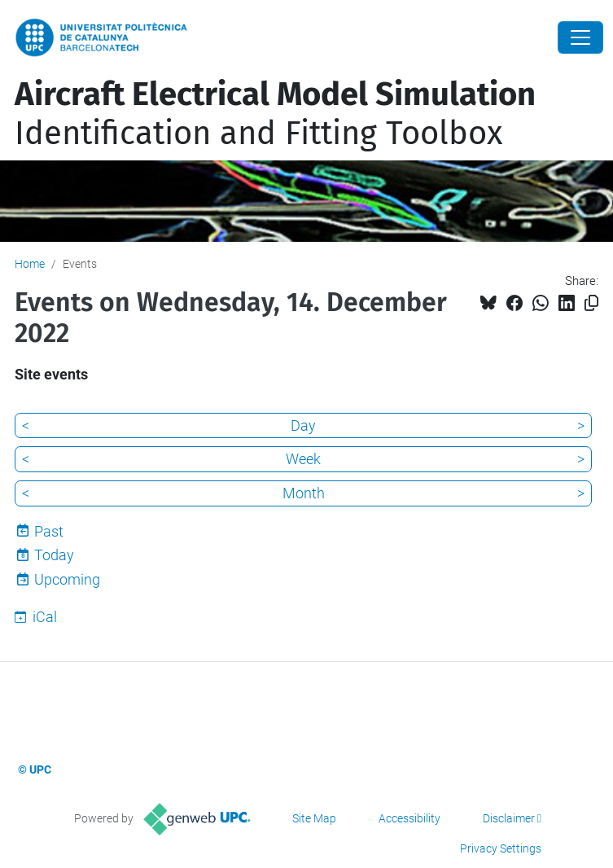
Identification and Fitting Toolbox (275, 114)
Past (49, 531)
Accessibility (409, 818)
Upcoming (67, 579)
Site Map (314, 818)
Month (304, 493)
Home (30, 264)
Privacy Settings (501, 848)
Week (303, 459)
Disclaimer (509, 818)
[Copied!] (591, 303)
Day (303, 425)
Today (54, 555)
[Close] (580, 37)
